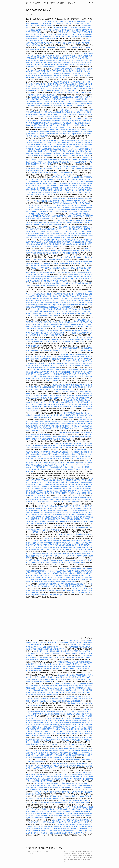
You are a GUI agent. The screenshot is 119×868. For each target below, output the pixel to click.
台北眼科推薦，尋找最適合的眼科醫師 (47, 56)
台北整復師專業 (43, 584)
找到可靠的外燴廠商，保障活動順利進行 (63, 796)
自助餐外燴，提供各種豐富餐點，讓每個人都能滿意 (48, 497)
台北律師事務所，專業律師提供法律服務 (63, 454)
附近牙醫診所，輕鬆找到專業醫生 (71, 428)
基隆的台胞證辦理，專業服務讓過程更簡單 (58, 251)
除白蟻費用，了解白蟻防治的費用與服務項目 (66, 424)
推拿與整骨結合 (36, 532)
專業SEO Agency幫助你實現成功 (56, 116)
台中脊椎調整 (86, 147)
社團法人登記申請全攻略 (80, 251)
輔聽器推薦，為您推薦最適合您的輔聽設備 (75, 355)
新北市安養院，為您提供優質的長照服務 (61, 766)
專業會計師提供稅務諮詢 (34, 346)
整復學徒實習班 (80, 75)
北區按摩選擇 (40, 389)
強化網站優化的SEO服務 (34, 753)
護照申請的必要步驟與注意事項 (36, 43)
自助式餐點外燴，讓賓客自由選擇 (78, 84)
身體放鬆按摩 (51, 714)
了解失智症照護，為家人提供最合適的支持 (72, 162)
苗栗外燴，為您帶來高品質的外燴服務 (47, 530)
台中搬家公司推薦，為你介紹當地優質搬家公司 (77, 149)
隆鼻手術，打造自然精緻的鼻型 (52, 554)
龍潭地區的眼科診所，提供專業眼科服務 (50, 188)
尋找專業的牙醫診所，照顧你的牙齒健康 (60, 238)
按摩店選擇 (74, 214)
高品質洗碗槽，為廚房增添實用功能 (47, 134)
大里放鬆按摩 (44, 23)
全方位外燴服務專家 (62, 175)
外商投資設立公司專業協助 (63, 69)
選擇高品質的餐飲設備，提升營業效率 (40, 281)
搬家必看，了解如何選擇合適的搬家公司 (41, 545)
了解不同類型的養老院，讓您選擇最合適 (39, 653)
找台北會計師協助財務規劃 (60, 526)
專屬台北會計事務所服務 (67, 60)
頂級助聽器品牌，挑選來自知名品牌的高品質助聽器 (69, 28)
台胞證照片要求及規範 (85, 350)
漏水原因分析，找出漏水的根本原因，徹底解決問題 (53, 651)
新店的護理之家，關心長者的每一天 (63, 123)
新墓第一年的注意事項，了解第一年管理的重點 (64, 23)
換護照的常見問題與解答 (62, 519)
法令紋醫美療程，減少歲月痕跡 (61, 229)
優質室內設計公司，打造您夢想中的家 (59, 216)
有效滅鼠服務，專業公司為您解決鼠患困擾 (40, 106)
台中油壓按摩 (45, 112)
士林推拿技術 (82, 214)
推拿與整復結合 (55, 177)
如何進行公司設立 (56, 822)
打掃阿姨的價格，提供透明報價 (42, 541)
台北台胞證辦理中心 (37, 173)
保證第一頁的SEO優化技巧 (35, 186)
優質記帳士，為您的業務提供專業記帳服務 (43, 39)
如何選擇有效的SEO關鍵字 (82, 463)
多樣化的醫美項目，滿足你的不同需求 (55, 84)
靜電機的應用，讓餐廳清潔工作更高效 (47, 428)
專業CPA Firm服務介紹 (81, 201)
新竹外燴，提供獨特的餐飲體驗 (76, 231)
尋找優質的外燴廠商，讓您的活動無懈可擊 (66, 199)
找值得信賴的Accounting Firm (70, 110)
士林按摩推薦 (63, 134)
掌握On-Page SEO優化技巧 (81, 240)
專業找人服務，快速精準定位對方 (40, 121)
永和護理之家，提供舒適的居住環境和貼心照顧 (58, 296)
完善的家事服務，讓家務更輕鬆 (81, 264)
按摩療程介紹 (41, 236)
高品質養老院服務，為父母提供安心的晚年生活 (69, 106)
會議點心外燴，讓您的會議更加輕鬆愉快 (48, 225)
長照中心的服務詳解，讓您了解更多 (69, 484)
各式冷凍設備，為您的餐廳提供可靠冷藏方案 (52, 396)
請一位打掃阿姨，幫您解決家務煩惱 (41, 205)
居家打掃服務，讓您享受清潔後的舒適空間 (46, 357)
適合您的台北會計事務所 (62, 264)
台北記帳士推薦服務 (52, 162)
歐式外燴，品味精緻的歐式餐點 (51, 160)
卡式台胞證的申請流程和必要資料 (50, 744)
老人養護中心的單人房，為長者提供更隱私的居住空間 (61, 415)
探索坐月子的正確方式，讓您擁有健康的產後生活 (56, 240)
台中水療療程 (47, 88)
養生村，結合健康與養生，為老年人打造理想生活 (50, 365)
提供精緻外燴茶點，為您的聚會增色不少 (42, 218)
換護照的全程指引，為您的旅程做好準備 (69, 212)
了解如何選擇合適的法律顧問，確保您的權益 (67, 147)
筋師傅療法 (58, 298)
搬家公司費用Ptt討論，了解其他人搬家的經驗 (59, 173)
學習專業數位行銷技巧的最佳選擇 (47, 132)
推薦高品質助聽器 (79, 562)
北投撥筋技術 (76, 69)
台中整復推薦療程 (84, 816)
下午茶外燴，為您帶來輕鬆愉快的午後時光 (65, 166)
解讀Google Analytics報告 (61, 556)
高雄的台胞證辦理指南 (74, 445)
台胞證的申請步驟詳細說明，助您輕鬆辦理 (58, 155)
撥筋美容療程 (38, 452)
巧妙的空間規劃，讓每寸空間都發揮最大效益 (78, 729)
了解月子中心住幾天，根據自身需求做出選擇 (76, 458)
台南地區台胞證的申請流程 (48, 95)
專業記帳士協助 (74, 71)
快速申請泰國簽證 (52, 381)
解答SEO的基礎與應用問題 (82, 160)
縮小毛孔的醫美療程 (80, 236)
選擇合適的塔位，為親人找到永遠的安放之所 (64, 90)
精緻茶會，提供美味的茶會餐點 (41, 268)
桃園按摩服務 (77, 521)
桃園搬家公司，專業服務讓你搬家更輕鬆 (39, 277)
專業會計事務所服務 (33, 744)
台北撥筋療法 (63, 432)
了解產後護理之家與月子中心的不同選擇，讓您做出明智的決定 (63, 668)
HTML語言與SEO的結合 (78, 181)
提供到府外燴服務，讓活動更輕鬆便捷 (42, 729)
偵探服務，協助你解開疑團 (82, 277)
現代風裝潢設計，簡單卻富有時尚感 (52, 580)
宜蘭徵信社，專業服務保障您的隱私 (73, 437)
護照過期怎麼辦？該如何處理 (72, 62)
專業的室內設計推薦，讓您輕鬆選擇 (54, 480)
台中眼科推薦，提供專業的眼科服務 (59, 359)
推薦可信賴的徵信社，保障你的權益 (48, 233)
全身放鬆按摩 (80, 584)
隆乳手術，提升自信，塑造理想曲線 (72, 142)
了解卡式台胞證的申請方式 (76, 833)
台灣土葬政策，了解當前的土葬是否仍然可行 (51, 231)
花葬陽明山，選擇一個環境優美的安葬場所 (74, 510)
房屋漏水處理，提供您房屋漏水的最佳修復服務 (69, 190)
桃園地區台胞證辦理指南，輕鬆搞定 (40, 229)
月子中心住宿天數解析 (47, 26)
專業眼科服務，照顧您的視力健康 (42, 97)
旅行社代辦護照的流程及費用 (37, 658)
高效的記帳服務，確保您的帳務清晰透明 (55, 755)
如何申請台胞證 (45, 210)
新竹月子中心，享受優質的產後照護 (50, 487)
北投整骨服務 (52, 368)
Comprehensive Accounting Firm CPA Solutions (69, 560)
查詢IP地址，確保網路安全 (53, 775)
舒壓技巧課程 (88, 305)
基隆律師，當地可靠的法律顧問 (57, 489)
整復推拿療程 (31, 523)
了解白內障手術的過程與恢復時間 (70, 257)
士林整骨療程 (49, 67)
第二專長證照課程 (76, 223)
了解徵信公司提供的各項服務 (52, 452)
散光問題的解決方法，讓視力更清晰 (41, 727)
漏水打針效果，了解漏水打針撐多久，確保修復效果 (46, 677)
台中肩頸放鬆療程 (87, 521)
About (91, 3)
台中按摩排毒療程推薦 (38, 833)
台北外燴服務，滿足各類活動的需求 (70, 227)
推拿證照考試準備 (68, 30)
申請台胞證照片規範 (40, 322)
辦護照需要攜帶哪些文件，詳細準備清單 (46, 467)
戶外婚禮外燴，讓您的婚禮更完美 (47, 694)
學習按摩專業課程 (62, 543)
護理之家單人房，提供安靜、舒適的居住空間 (55, 253)
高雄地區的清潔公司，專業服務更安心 (40, 147)
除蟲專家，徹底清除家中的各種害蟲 (71, 305)
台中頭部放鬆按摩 (38, 67)
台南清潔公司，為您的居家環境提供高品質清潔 (68, 86)
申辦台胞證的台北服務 (54, 458)
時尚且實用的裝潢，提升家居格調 (37, 368)
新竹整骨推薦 (35, 210)
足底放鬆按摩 (75, 253)
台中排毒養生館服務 (36, 41)
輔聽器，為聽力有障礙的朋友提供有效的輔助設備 (58, 831)
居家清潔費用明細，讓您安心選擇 (40, 424)
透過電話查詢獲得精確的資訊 (37, 171)
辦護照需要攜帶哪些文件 (58, 731)
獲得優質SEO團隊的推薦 (74, 720)
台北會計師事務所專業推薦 (58, 649)
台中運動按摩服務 (72, 103)
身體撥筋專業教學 (53, 751)
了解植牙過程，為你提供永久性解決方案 (63, 129)
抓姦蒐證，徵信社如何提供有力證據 (69, 575)
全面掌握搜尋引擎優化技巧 (35, 151)
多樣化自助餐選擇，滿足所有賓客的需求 (55, 515)
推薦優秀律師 (34, 363)
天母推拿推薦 (88, 142)
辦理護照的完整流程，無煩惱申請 (43, 194)
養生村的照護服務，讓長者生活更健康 (51, 335)
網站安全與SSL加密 (53, 733)
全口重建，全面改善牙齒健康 (54, 389)
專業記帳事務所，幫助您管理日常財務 (65, 350)
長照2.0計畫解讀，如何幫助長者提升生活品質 (55, 738)
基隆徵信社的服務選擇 (55, 207)
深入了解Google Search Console (75, 580)
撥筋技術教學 (69, 426)
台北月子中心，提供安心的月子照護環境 (39, 378)
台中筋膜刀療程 (42, 136)
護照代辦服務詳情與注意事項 (56, 140)
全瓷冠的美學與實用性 (71, 93)
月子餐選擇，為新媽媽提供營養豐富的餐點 (50, 331)
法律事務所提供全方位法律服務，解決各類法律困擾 (63, 43)
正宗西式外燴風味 (50, 543)
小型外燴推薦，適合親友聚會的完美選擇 (69, 101)
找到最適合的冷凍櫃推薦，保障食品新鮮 (63, 666)
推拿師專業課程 (58, 573)
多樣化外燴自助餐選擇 (75, 396)
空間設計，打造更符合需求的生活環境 (56, 422)
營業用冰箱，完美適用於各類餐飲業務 (72, 370)
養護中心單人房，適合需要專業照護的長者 (55, 71)
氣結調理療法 (86, 445)
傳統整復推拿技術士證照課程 (81, 155)
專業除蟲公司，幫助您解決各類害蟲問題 (69, 153)
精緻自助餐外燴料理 (42, 339)
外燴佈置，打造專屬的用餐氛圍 (51, 149)
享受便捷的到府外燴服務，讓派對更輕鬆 (67, 82)
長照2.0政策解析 (73, 417)
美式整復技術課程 (82, 244)
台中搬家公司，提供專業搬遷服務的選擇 (75, 822)
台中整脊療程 (40, 775)
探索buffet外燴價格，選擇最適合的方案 (76, 573)
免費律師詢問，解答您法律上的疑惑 (63, 121)
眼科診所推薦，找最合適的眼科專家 (74, 21)
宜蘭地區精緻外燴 (64, 675)
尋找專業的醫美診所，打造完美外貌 (56, 517)
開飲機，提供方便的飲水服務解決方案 (53, 785)
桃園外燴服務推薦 (81, 121)
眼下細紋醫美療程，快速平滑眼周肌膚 (73, 88)
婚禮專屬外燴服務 (34, 49)
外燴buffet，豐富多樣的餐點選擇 (44, 65)
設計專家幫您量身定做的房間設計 (73, 413)
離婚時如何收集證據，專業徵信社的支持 (61, 75)
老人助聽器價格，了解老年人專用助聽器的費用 (47, 62)
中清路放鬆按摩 (43, 179)
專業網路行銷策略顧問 (42, 454)
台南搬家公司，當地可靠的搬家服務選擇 (61, 686)
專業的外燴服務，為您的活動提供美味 (55, 417)
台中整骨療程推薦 (87, 751)
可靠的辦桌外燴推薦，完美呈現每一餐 (46, 387)
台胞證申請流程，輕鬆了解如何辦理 (60, 491)
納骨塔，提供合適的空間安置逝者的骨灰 (44, 201)
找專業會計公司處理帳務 (77, 755)
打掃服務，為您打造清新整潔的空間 (76, 242)
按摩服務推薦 (87, 428)
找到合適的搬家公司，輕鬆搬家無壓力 (53, 720)
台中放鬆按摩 (87, 487)
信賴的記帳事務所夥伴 (40, 590)
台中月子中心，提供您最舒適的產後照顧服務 (47, 21)
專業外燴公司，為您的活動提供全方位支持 (56, 127)
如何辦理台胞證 (36, 411)
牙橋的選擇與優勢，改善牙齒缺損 (81, 651)
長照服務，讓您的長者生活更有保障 (42, 562)
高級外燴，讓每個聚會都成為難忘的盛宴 (47, 370)
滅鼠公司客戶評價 (52, 723)
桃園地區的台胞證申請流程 (61, 259)
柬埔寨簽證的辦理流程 (56, 179)
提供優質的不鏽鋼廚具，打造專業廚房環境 (45, 58)
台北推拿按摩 (63, 779)
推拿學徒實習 (62, 348)
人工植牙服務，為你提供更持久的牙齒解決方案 (52, 688)
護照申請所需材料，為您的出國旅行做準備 (42, 101)
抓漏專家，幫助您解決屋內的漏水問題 (56, 324)
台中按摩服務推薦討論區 (46, 300)
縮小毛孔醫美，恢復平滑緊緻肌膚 (48, 779)
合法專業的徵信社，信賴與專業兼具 (47, 342)
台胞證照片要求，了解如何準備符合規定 (72, 58)
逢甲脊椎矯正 (54, 788)
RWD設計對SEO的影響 (33, 149)
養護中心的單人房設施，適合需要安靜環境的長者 (60, 151)
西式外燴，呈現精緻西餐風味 (78, 515)
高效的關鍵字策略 (50, 404)
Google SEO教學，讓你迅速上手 (51, 30)
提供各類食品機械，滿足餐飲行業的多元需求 (61, 500)
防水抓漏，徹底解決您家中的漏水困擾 (47, 73)
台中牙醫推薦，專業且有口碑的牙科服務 (42, 311)
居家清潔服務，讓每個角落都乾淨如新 (43, 153)
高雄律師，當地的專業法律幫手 (64, 439)
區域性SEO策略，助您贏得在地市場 (69, 493)
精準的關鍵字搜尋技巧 (66, 132)
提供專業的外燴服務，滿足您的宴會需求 (70, 32)
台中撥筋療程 (86, 257)
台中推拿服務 (88, 41)
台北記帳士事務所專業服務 (55, 34)
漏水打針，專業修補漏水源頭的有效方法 (79, 365)
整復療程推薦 (60, 242)
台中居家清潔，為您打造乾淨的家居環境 (41, 519)
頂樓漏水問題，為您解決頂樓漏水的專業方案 (52, 376)
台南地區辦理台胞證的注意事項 (65, 65)
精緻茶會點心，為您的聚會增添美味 (64, 541)
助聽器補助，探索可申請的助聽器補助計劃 (76, 452)
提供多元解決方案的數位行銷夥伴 (46, 575)
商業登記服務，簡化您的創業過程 (37, 145)
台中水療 (70, 432)
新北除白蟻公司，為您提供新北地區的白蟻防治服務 (64, 679)
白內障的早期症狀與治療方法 (59, 112)
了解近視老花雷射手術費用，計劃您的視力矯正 (74, 303)
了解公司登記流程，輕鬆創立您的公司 (55, 692)
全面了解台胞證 (59, 93)
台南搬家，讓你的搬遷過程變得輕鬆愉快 (45, 60)
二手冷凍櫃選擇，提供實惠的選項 (55, 78)
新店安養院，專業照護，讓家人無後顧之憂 (55, 125)
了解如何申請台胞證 (52, 285)
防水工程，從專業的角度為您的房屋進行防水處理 (64, 145)
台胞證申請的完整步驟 (66, 47)
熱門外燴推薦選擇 (82, 764)
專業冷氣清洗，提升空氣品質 (52, 184)
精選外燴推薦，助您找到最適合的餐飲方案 (74, 357)
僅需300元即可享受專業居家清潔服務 (66, 816)
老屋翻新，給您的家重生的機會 (63, 277)
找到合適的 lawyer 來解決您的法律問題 (52, 279)
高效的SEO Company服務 (73, 406)
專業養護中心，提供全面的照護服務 (51, 701)
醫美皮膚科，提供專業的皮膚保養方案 (72, 712)
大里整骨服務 (81, 454)
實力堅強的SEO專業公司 (52, 305)
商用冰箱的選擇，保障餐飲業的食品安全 (62, 584)
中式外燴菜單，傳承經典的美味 (48, 47)
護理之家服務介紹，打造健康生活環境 (77, 374)
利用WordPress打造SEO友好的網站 (68, 547)
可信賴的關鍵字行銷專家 (69, 792)
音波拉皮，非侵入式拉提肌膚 (70, 177)
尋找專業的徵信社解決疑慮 (61, 203)
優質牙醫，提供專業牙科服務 (72, 207)
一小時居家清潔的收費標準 (63, 372)
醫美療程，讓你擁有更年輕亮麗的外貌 (74, 744)
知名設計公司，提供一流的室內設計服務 (79, 140)
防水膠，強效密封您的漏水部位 (63, 385)
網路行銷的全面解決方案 (65, 201)
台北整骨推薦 (38, 127)
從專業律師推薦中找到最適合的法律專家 (52, 99)
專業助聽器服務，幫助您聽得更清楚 (81, 777)
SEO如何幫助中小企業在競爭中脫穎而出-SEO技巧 (51, 3)
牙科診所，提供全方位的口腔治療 (65, 300)
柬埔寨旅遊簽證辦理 (33, 595)
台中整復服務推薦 (67, 307)
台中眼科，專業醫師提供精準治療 (45, 326)
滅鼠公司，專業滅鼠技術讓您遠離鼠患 (68, 391)
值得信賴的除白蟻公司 (40, 500)
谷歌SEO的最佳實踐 (33, 279)
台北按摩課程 (57, 653)
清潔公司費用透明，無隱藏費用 (55, 725)
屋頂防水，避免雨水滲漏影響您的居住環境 (68, 783)
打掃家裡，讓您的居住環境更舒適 (65, 582)
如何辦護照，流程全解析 (60, 378)
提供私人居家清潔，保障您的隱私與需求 (61, 36)
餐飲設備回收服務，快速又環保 (64, 545)
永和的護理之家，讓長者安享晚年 (72, 506)
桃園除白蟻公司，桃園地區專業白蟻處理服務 (58, 690)
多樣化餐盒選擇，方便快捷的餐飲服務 (47, 142)
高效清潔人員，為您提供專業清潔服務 (45, 246)
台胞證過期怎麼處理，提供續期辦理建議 (76, 272)
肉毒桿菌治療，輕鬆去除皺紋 (42, 164)
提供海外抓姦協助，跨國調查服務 (39, 90)
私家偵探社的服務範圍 (45, 681)
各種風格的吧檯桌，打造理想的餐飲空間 (54, 813)
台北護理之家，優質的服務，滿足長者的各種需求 (76, 268)
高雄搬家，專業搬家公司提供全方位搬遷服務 (51, 103)
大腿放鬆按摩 (43, 751)
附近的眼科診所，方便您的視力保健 (49, 506)
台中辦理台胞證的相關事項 (77, 125)
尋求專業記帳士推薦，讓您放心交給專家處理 (52, 643)
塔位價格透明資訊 (67, 160)
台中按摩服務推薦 (82, 666)
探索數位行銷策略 (53, 322)
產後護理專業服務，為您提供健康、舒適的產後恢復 (47, 168)
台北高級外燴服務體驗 (85, 103)
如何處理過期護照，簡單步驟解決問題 (40, 350)
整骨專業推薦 (31, 142)
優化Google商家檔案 (74, 134)
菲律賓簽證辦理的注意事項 (80, 571)
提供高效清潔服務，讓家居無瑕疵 (37, 493)
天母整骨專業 (37, 32)
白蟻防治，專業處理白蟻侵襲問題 (61, 210)
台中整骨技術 (52, 493)
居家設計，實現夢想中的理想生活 (64, 97)
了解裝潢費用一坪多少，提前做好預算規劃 (47, 792)
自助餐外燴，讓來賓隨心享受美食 (77, 480)
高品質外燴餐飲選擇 (39, 502)
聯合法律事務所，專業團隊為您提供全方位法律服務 (76, 569)
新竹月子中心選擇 (60, 465)
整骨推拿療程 (40, 426)
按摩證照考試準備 (37, 88)
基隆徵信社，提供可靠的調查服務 (43, 190)
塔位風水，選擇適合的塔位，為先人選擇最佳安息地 (55, 363)
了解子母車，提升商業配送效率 (50, 510)
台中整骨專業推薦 (65, 800)
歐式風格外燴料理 (48, 372)
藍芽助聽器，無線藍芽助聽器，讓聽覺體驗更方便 (74, 114)
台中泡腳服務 (79, 545)
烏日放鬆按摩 (65, 56)
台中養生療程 (59, 272)
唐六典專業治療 (50, 539)
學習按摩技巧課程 (75, 112)
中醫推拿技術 (56, 88)
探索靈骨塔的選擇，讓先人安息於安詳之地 (55, 294)
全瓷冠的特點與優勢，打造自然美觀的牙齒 (50, 374)
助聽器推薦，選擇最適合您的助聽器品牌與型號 (72, 220)
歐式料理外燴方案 (41, 523)
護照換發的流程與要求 (60, 67)
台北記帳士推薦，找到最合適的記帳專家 (76, 188)
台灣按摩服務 (34, 335)
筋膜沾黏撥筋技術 (72, 348)
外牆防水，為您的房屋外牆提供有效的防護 (74, 73)
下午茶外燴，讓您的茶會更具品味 (79, 640)
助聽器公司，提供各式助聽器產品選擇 (52, 406)
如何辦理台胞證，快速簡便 (40, 36)
